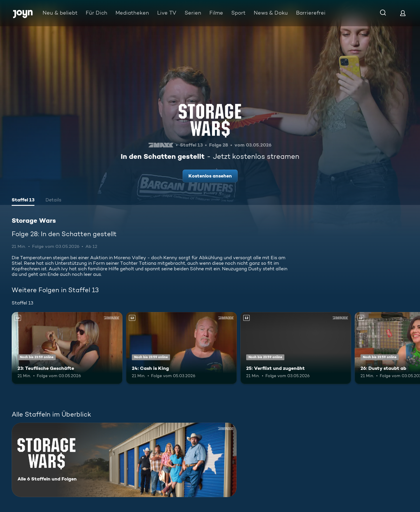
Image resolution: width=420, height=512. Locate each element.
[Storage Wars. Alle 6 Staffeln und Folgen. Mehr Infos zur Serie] (124, 460)
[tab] (23, 201)
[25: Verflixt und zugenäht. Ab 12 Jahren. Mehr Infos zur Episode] (296, 348)
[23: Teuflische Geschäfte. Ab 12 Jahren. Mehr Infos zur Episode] (67, 348)
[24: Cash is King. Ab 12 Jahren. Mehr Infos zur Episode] (181, 348)
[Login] (403, 13)
